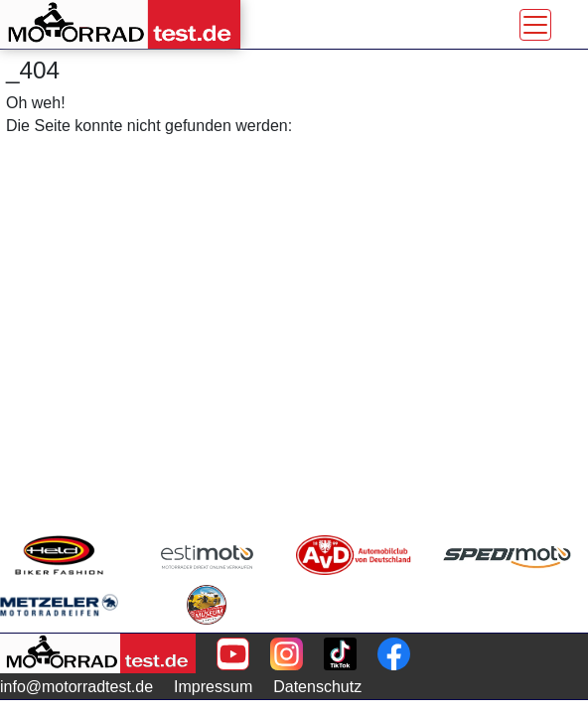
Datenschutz (317, 687)
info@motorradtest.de (76, 687)
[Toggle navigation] (535, 25)
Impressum (213, 687)
